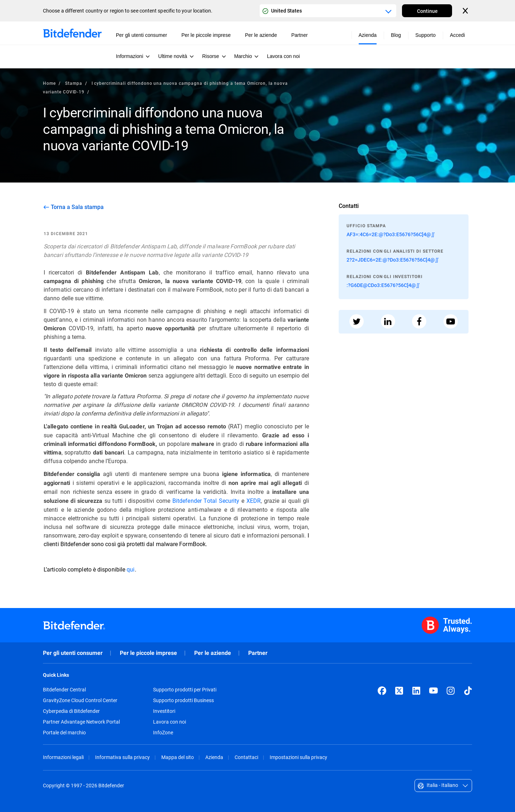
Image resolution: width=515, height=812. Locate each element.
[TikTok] (468, 691)
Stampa (74, 83)
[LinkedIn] (416, 691)
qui (131, 569)
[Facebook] (382, 691)
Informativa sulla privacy (122, 757)
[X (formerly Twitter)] (399, 691)
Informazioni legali (63, 757)
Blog (396, 35)
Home (49, 83)
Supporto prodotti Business (183, 700)
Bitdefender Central (64, 690)
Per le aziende (213, 653)
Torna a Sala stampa (77, 207)
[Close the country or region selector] (466, 11)
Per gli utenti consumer (73, 653)
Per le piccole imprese (148, 653)
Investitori (164, 711)
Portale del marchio (64, 733)
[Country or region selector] (328, 11)
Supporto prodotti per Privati (185, 690)
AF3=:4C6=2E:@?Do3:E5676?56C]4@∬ (391, 234)
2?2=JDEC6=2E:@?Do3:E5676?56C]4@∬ (393, 260)
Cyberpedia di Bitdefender (71, 711)
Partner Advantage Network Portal (81, 722)
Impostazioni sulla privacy (298, 757)
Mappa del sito (178, 757)
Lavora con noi (170, 722)
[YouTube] (433, 691)
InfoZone (163, 733)
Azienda (214, 757)
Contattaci (246, 757)
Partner (258, 653)
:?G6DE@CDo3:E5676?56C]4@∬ (383, 285)
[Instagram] (451, 691)
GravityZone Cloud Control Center (80, 700)
